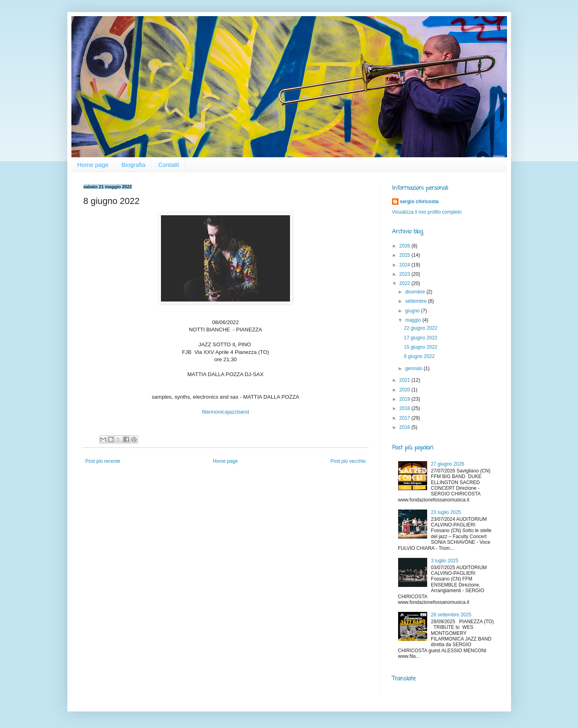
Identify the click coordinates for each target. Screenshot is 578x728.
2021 (405, 380)
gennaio (414, 368)
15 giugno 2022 (420, 347)
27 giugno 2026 (448, 464)
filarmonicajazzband (226, 412)
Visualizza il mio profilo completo (427, 212)
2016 (405, 427)
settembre (416, 301)
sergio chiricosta (419, 202)
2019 (405, 399)
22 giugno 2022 (420, 328)
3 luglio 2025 (444, 561)
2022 (405, 283)
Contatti (169, 165)
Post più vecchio (348, 461)
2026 (405, 246)
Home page (93, 165)
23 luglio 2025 (446, 512)
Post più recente (103, 461)
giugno (413, 311)
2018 (405, 408)
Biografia (133, 165)
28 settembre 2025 (451, 615)
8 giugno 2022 (419, 356)
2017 (405, 418)
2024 (405, 265)
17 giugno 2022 (420, 338)
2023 (405, 274)
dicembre (416, 292)
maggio (414, 320)
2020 (405, 390)
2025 (405, 255)
